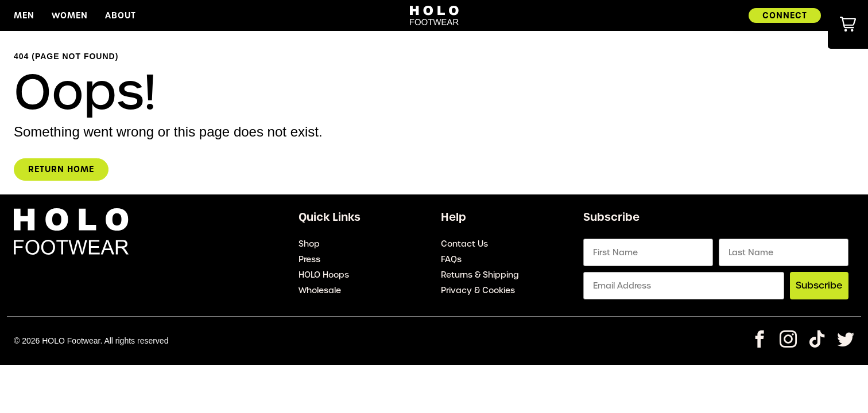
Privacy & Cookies (478, 290)
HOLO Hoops (324, 275)
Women (70, 15)
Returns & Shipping (480, 275)
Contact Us (464, 244)
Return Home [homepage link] (61, 169)
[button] (848, 24)
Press (309, 259)
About (121, 15)
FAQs (451, 259)
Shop (309, 244)
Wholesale (320, 290)
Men (24, 15)
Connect (785, 15)
